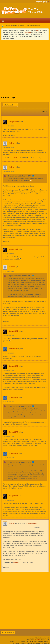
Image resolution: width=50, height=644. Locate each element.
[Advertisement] (25, 66)
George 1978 (13, 122)
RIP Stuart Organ (31, 523)
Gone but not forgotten (33, 26)
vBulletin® (38, 640)
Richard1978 (13, 349)
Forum (8, 26)
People (22, 26)
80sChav (12, 143)
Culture (15, 26)
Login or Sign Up (43, 2)
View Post (33, 176)
